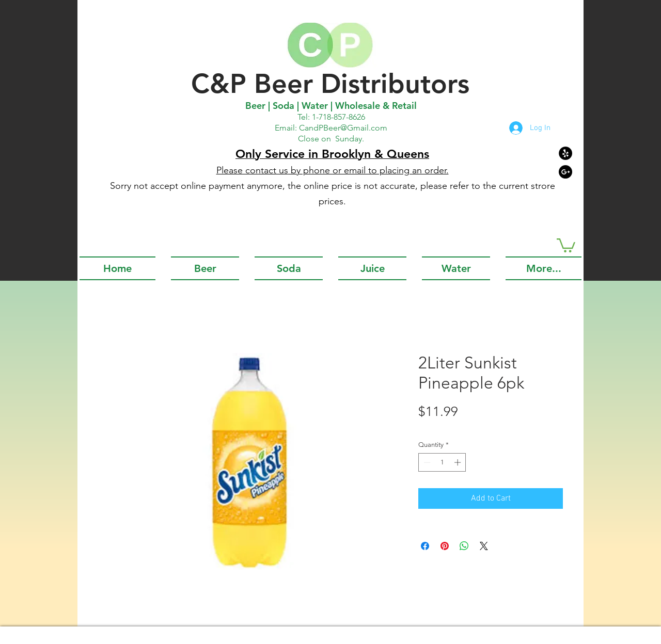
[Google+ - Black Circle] (565, 172)
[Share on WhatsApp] (464, 546)
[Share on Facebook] (425, 546)
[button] (566, 245)
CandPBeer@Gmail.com (343, 128)
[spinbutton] (442, 462)
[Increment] (459, 462)
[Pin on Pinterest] (445, 546)
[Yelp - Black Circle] (565, 153)
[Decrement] (426, 462)
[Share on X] (484, 546)
